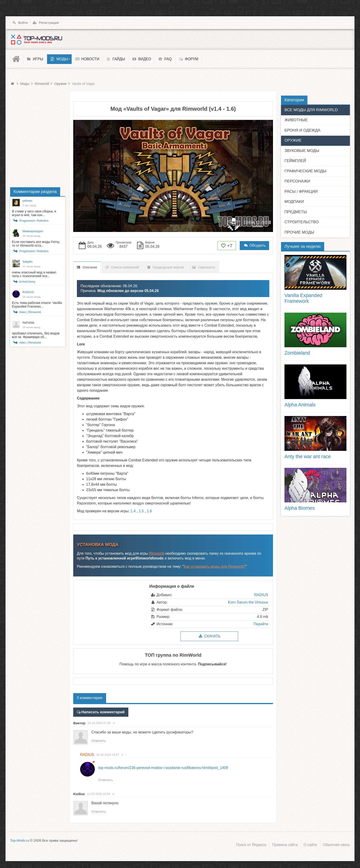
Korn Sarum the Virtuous (248, 602)
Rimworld (157, 553)
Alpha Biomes (300, 508)
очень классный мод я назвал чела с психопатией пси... (34, 274)
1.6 (149, 511)
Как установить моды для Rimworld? (215, 566)
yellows (27, 201)
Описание (90, 267)
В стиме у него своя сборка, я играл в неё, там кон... (34, 213)
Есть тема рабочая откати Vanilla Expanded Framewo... (37, 305)
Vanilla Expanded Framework (303, 298)
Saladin (27, 262)
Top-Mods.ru (20, 841)
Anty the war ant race (308, 457)
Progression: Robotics (34, 221)
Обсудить (254, 245)
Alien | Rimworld (30, 312)
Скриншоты (207, 267)
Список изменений (125, 267)
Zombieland (297, 353)
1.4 (133, 511)
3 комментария (90, 698)
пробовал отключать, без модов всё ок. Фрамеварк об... (36, 335)
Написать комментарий (103, 712)
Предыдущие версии (168, 267)
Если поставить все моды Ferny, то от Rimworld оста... (36, 244)
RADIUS (261, 595)
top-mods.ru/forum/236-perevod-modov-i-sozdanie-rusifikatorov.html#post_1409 (163, 768)
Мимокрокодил (33, 231)
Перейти (261, 624)
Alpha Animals (300, 405)
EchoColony (27, 282)
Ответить (99, 741)
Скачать (209, 636)
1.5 (141, 511)
